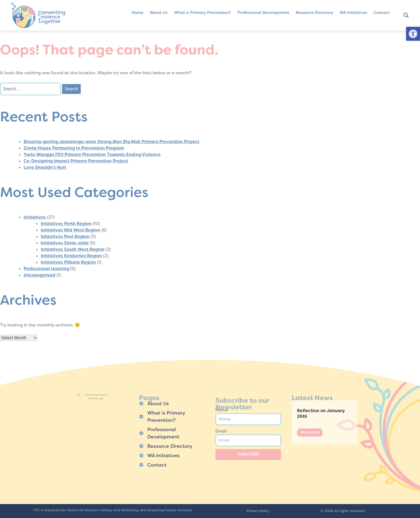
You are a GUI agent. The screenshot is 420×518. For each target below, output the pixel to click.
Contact (382, 13)
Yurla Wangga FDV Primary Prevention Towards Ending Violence (92, 154)
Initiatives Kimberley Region (71, 256)
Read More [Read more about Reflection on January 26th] (310, 433)
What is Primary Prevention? (202, 13)
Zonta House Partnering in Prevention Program (74, 148)
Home (138, 13)
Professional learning (46, 269)
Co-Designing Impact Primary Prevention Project (76, 161)
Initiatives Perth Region (66, 224)
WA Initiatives (353, 13)
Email (221, 431)
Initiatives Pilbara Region (68, 262)
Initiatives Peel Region (65, 236)
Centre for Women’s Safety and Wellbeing (103, 510)
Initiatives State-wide (65, 243)
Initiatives (35, 217)
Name (222, 410)
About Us (159, 13)
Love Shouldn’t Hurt (45, 167)
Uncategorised (40, 275)
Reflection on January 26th (321, 413)
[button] (413, 34)
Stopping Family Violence (170, 510)
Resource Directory (314, 13)
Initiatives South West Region (73, 249)
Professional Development (263, 13)
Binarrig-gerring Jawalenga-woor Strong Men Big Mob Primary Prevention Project (111, 142)
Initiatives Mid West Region (70, 230)
